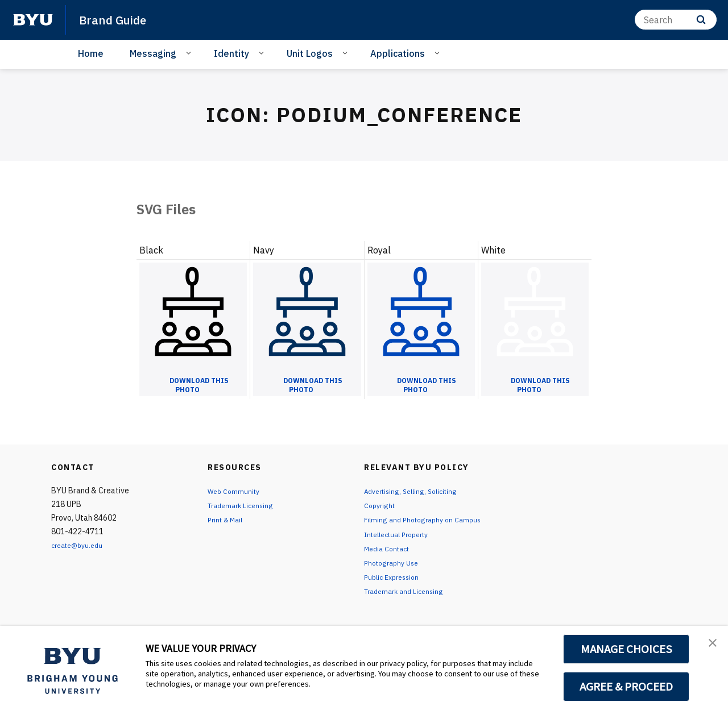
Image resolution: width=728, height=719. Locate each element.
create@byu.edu (80, 545)
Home (91, 53)
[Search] (676, 20)
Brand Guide (118, 19)
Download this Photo (199, 385)
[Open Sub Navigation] (190, 53)
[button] (709, 646)
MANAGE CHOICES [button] (626, 649)
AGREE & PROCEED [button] (626, 687)
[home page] (33, 20)
